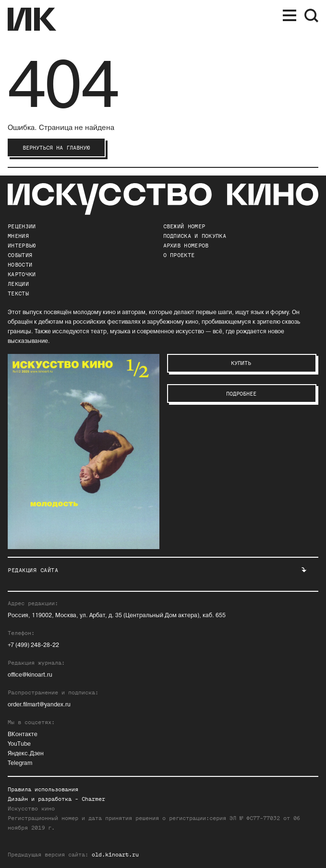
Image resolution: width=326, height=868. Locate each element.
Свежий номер (184, 226)
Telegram (20, 763)
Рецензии (22, 226)
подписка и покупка (195, 236)
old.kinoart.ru (115, 855)
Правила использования (43, 789)
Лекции (18, 284)
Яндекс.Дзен (26, 754)
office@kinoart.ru (30, 675)
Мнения (18, 236)
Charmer (93, 799)
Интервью (22, 246)
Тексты (18, 293)
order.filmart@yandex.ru (39, 705)
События (20, 255)
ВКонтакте (23, 734)
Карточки (22, 274)
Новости (20, 265)
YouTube (19, 744)
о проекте (179, 255)
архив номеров (186, 246)
